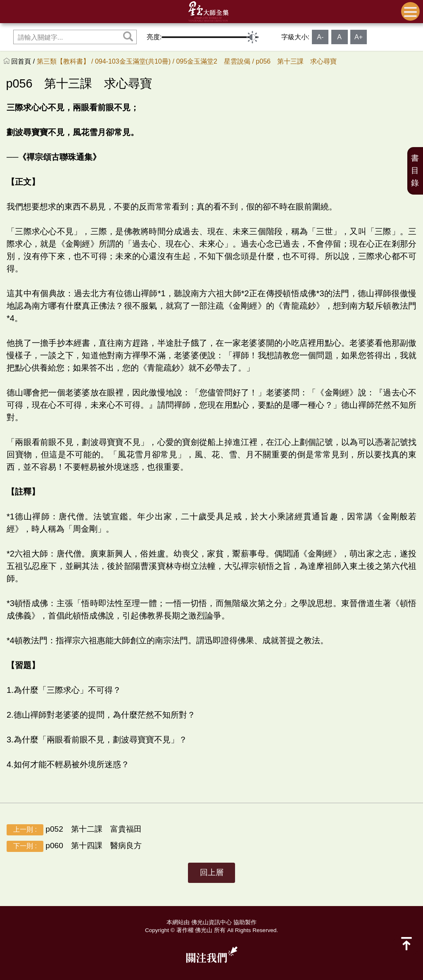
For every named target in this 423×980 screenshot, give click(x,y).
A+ (359, 37)
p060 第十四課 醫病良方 (74, 846)
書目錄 (415, 170)
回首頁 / (24, 61)
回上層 (212, 872)
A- (320, 37)
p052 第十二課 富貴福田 (74, 830)
